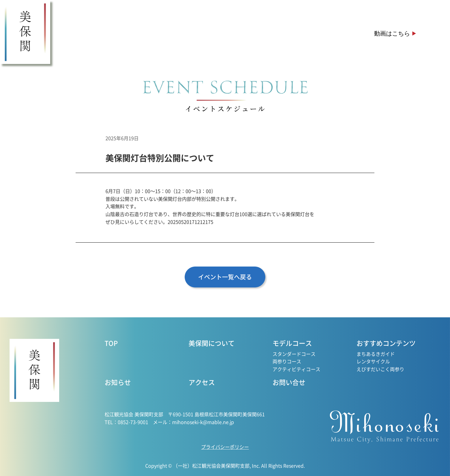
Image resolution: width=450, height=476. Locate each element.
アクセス (336, 33)
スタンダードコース (294, 354)
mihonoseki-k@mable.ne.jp (203, 422)
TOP (111, 343)
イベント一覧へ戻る (225, 277)
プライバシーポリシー (225, 447)
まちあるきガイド (376, 354)
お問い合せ (289, 382)
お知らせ (292, 33)
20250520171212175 (190, 222)
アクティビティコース (296, 369)
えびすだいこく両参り (380, 369)
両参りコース (287, 361)
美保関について (108, 33)
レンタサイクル (373, 361)
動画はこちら (392, 33)
